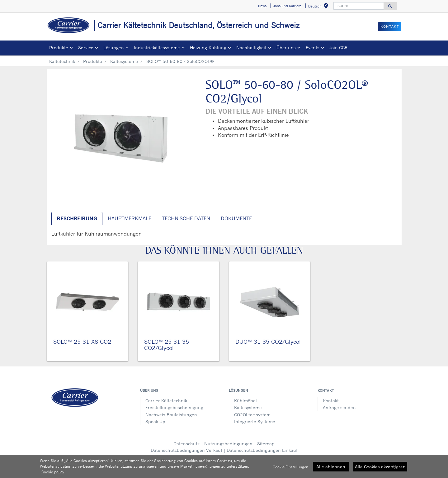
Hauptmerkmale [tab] (130, 218)
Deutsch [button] (319, 7)
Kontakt (331, 401)
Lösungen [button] (114, 48)
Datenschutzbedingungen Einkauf (262, 450)
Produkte (93, 61)
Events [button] (313, 48)
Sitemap (266, 444)
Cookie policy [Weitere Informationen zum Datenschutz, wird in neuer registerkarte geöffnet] (53, 473)
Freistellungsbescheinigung (174, 407)
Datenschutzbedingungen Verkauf (186, 450)
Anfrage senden (339, 407)
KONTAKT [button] (390, 26)
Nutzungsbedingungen (228, 444)
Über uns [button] (286, 48)
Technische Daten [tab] (186, 218)
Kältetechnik (62, 61)
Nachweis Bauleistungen (171, 415)
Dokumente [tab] (236, 218)
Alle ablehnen (331, 468)
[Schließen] (396, 469)
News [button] (262, 6)
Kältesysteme (124, 61)
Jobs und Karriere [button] (287, 6)
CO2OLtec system (252, 415)
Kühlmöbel (245, 401)
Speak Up (155, 421)
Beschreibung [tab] (77, 218)
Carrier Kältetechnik (166, 401)
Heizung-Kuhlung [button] (208, 48)
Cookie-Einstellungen (290, 468)
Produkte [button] (59, 48)
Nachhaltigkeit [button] (251, 48)
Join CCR (338, 48)
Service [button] (86, 48)
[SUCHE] (359, 6)
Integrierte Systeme (255, 421)
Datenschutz (186, 444)
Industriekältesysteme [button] (157, 48)
